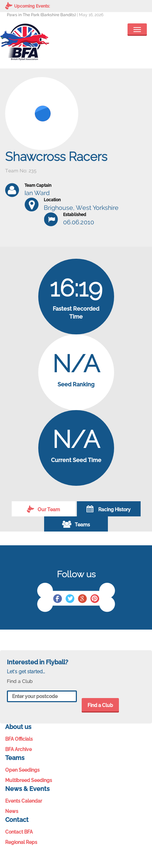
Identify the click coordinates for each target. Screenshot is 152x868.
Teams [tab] (76, 524)
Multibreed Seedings (29, 780)
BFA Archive (18, 749)
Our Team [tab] (43, 509)
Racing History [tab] (109, 509)
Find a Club (100, 705)
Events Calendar (24, 801)
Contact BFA (19, 832)
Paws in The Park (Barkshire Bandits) (41, 15)
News (12, 811)
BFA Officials (19, 739)
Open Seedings (22, 770)
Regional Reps (21, 842)
